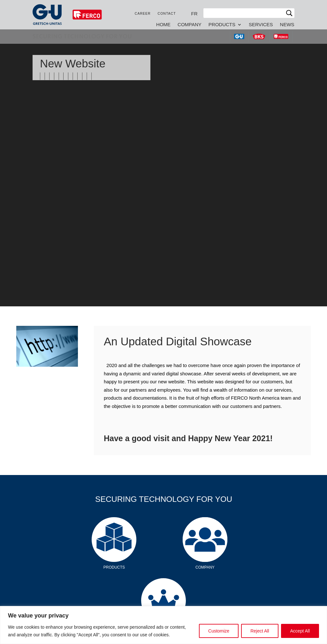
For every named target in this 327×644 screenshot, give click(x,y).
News (287, 25)
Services (261, 25)
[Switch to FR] (194, 13)
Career (143, 13)
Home (163, 25)
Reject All (260, 631)
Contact (167, 13)
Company (190, 25)
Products (222, 25)
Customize (219, 631)
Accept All (300, 631)
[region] (163, 625)
